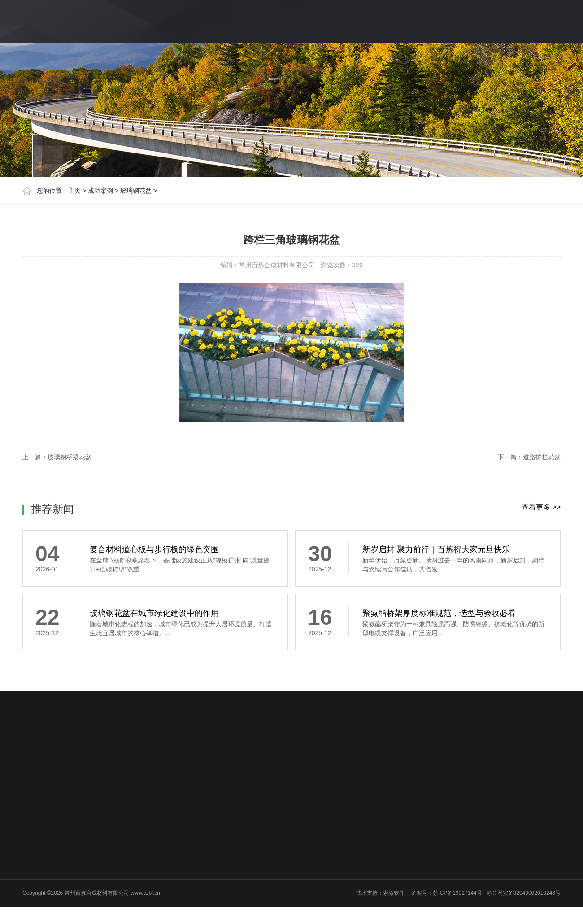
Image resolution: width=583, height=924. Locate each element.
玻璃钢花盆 (136, 191)
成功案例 (100, 191)
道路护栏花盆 (542, 457)
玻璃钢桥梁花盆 (70, 457)
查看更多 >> (541, 507)
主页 (74, 191)
